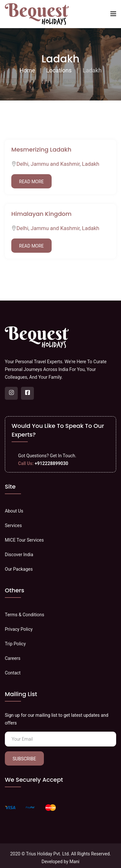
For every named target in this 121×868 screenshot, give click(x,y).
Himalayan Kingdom (41, 214)
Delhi (22, 164)
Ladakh (91, 164)
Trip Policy (15, 644)
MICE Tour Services (24, 540)
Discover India (19, 555)
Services (13, 525)
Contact (13, 673)
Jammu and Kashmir (55, 164)
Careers (13, 658)
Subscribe (24, 759)
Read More (31, 182)
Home (27, 70)
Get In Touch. (63, 456)
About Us (14, 511)
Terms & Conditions (25, 615)
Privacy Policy (19, 629)
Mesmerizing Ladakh (41, 149)
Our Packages (19, 569)
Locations (59, 70)
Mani (74, 862)
